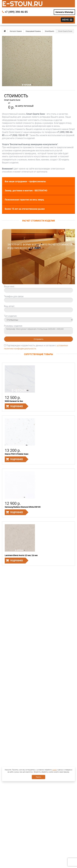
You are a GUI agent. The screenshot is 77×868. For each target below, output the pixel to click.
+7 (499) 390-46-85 (15, 12)
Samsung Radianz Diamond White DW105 (23, 507)
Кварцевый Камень (33, 31)
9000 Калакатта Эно (14, 401)
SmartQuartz (49, 31)
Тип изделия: (11, 316)
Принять (38, 777)
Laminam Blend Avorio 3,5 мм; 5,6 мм (21, 555)
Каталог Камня (16, 31)
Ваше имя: (9, 286)
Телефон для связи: (14, 296)
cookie (55, 770)
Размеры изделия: (13, 326)
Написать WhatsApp (64, 12)
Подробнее (17, 406)
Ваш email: (9, 306)
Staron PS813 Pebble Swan (17, 454)
